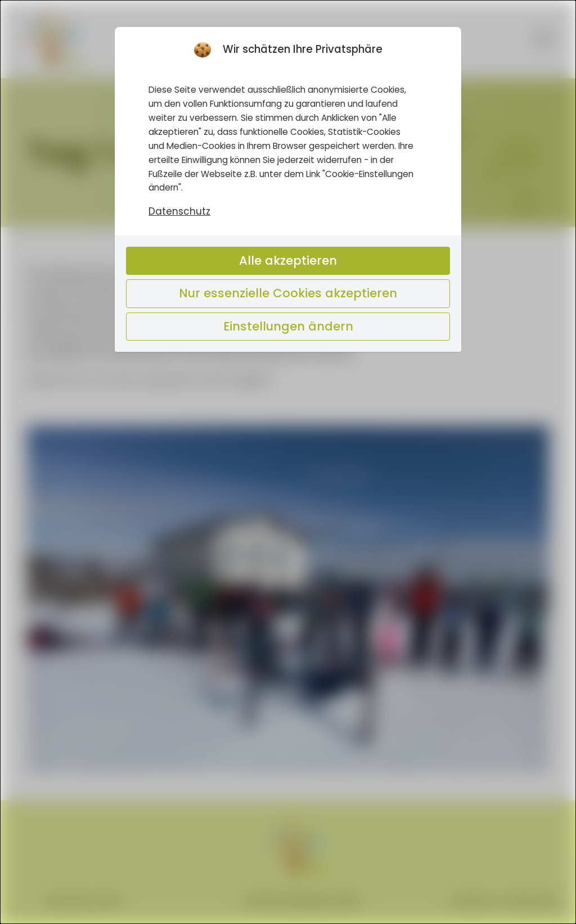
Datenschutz (179, 212)
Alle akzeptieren (288, 261)
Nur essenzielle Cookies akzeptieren (288, 293)
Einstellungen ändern (288, 326)
